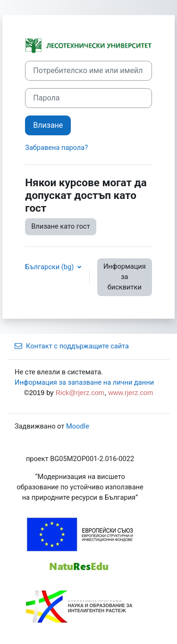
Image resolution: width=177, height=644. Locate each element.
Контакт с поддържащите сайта (72, 346)
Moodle (78, 426)
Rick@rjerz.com (80, 393)
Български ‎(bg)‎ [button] (50, 267)
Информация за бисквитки (125, 277)
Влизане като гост (61, 226)
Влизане (48, 125)
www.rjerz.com (131, 393)
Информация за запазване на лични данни (84, 382)
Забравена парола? (56, 148)
